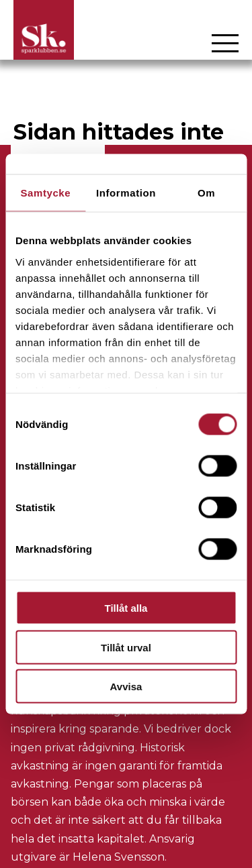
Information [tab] (126, 193)
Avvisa (126, 687)
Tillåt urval (126, 647)
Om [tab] (206, 193)
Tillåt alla (126, 608)
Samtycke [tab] (45, 193)
